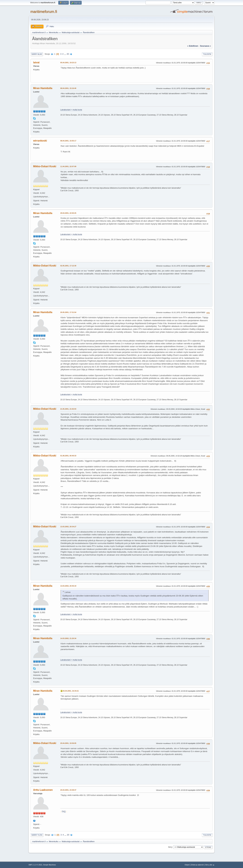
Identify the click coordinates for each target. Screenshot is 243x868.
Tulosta (207, 54)
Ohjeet (187, 865)
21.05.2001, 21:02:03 (68, 409)
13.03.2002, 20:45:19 (68, 586)
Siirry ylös (37, 835)
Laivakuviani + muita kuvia (71, 110)
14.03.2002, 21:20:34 (68, 638)
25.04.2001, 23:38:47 (68, 790)
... (65, 54)
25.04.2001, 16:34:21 (71, 691)
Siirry (170, 847)
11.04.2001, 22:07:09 (68, 166)
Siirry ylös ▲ (210, 865)
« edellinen (193, 46)
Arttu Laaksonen (43, 790)
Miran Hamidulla (43, 88)
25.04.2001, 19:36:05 (68, 743)
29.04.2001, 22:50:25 (68, 213)
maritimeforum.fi (44, 12)
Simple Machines (49, 865)
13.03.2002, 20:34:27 (68, 527)
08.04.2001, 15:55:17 (68, 141)
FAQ (64, 811)
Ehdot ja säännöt (197, 865)
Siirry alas (37, 54)
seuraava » (205, 46)
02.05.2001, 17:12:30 (68, 266)
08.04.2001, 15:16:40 (68, 88)
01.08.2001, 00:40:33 (68, 456)
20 (68, 54)
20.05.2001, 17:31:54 (68, 312)
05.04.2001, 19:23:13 (68, 63)
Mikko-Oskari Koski (45, 166)
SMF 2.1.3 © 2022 (35, 865)
